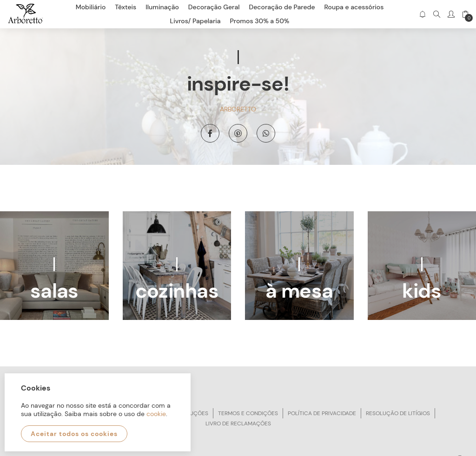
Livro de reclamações (238, 423)
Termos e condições (248, 413)
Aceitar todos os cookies (74, 434)
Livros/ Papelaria (195, 21)
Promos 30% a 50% (260, 21)
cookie (156, 414)
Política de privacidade (322, 413)
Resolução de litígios (398, 413)
